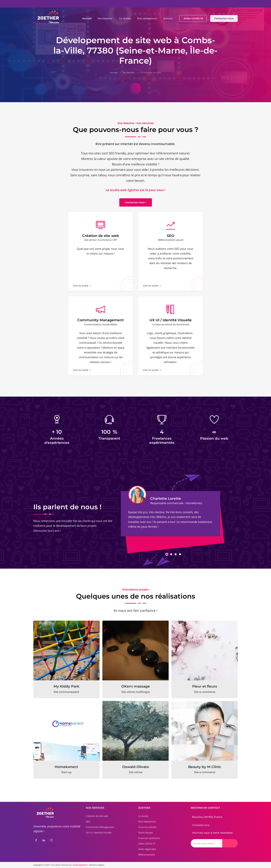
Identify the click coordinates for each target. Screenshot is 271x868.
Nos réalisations (147, 18)
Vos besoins (105, 18)
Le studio (125, 18)
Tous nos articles (147, 827)
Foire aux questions (149, 838)
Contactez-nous (224, 18)
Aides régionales (147, 849)
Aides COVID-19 (193, 18)
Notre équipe (146, 833)
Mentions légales (97, 865)
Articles (168, 18)
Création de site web (150, 73)
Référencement (147, 855)
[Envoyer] (230, 843)
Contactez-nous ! (136, 202)
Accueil (87, 18)
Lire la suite (82, 286)
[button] (167, 554)
